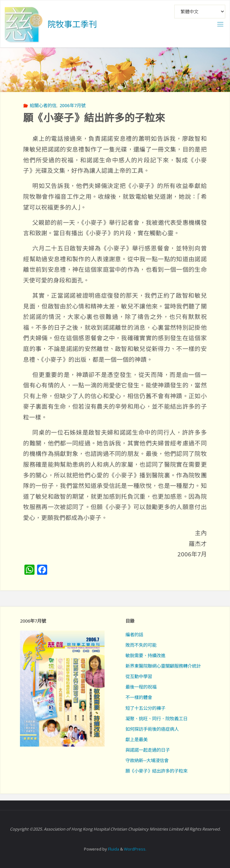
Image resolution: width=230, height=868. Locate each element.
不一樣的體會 (139, 697)
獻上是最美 (137, 739)
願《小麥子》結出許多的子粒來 (157, 771)
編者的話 (134, 635)
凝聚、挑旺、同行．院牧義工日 (157, 719)
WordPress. (135, 849)
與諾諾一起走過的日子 (148, 750)
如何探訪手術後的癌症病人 (152, 729)
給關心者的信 (43, 105)
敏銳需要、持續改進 (145, 655)
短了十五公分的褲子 (145, 708)
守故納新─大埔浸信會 (147, 760)
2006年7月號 (73, 105)
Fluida (113, 849)
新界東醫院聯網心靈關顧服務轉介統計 (163, 666)
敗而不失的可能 (141, 645)
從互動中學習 (139, 676)
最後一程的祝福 (141, 687)
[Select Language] (200, 12)
